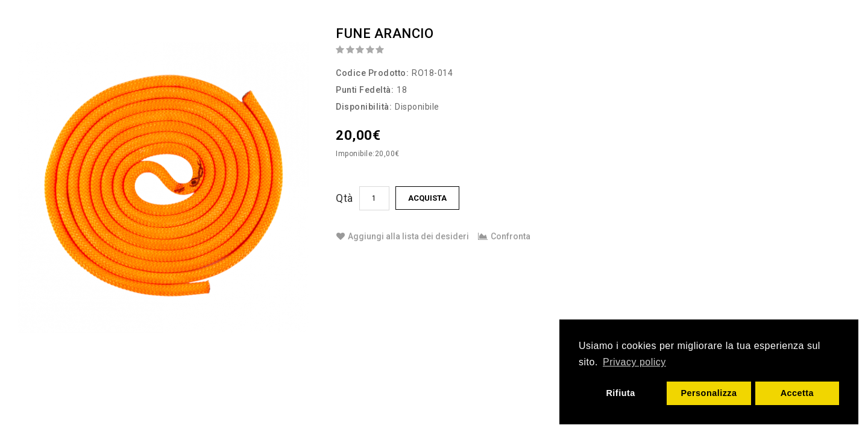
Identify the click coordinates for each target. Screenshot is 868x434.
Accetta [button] (797, 393)
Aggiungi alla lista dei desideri (403, 236)
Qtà (344, 198)
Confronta (504, 236)
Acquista (427, 198)
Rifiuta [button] (620, 393)
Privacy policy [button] (634, 362)
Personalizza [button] (709, 393)
